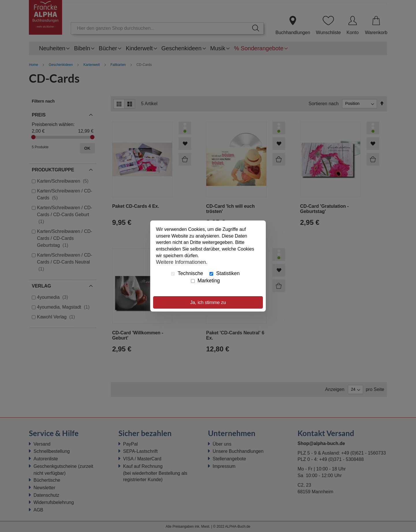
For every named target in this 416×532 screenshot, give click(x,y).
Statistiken (224, 273)
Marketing (205, 281)
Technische (187, 273)
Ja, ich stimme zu (208, 302)
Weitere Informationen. (182, 262)
